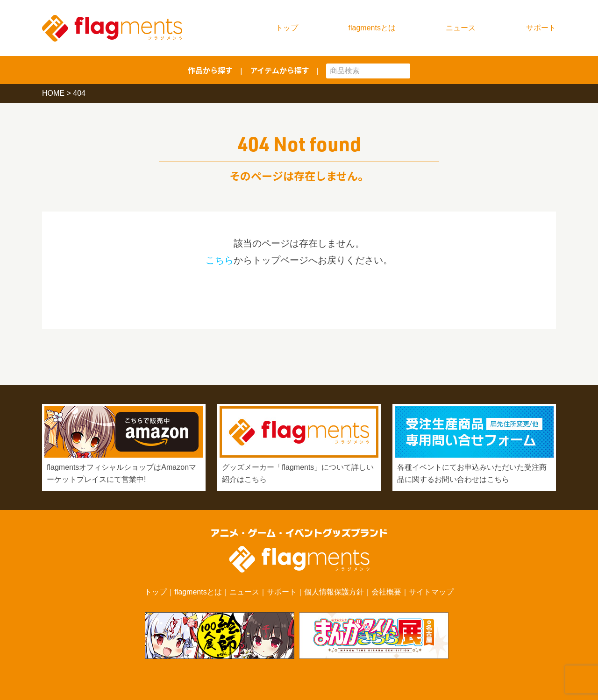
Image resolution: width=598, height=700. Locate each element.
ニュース (461, 28)
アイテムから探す (280, 70)
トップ (287, 28)
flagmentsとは (372, 28)
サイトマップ (431, 592)
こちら (220, 260)
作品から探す (210, 70)
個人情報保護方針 (334, 592)
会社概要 (386, 592)
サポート (541, 28)
